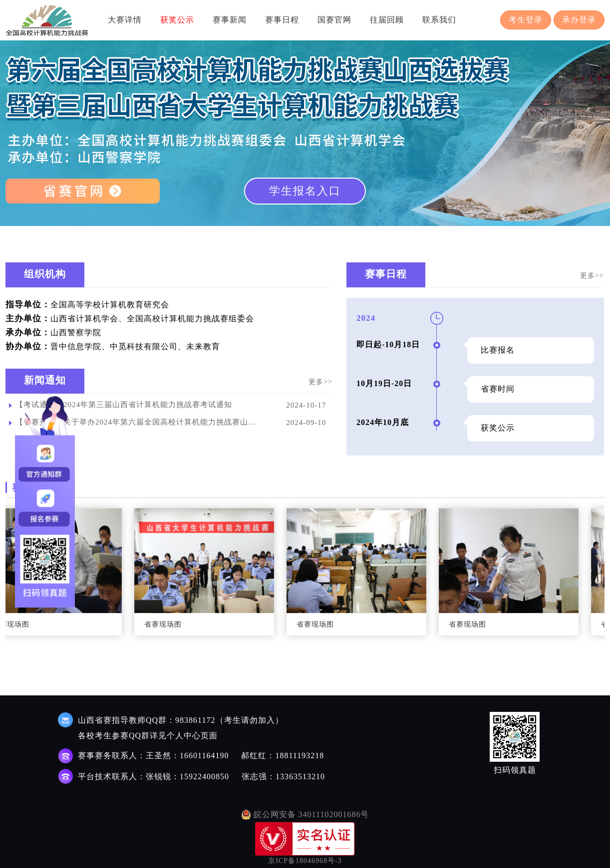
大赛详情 (125, 20)
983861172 (195, 720)
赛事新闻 (230, 20)
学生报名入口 (305, 191)
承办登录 (579, 20)
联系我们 (439, 20)
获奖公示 (177, 20)
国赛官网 (334, 20)
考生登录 (526, 20)
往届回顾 (387, 20)
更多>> (320, 382)
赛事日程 (282, 20)
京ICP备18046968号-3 (305, 861)
